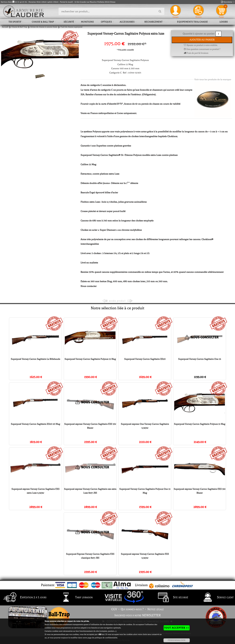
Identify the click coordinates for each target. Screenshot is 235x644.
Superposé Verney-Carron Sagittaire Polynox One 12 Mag (145, 491)
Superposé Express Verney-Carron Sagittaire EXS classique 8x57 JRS (90, 556)
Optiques (106, 22)
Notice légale (156, 609)
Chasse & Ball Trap (43, 22)
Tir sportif (15, 22)
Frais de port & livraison (196, 53)
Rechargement (153, 22)
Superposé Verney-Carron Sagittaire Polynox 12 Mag (90, 359)
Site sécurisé (171, 598)
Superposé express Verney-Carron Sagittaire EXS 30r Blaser (90, 426)
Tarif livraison (75, 598)
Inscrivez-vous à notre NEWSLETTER (138, 615)
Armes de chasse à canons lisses (44, 27)
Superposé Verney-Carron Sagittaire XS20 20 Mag (36, 424)
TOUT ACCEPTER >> (177, 628)
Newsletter (227, 2)
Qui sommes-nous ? (132, 609)
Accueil (5, 27)
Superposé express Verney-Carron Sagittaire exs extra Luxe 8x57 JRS (90, 491)
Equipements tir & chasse (193, 22)
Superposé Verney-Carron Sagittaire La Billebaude (36, 359)
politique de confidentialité (106, 638)
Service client (216, 598)
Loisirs (224, 22)
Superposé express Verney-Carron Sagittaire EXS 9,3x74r (145, 556)
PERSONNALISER (177, 640)
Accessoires (127, 22)
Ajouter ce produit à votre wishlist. (201, 45)
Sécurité (69, 22)
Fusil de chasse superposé (71, 27)
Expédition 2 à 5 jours (24, 598)
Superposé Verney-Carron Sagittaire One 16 (200, 359)
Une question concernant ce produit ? (202, 49)
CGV (114, 609)
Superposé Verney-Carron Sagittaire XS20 (145, 359)
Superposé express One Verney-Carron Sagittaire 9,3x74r (145, 426)
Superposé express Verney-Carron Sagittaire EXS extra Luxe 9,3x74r (35, 491)
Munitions (87, 22)
